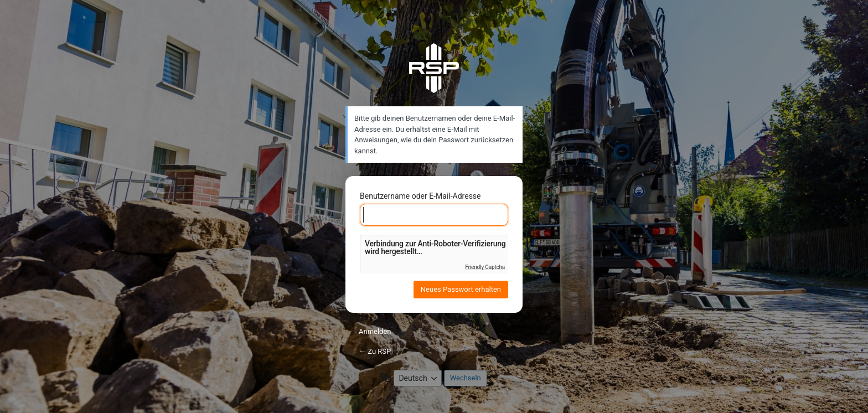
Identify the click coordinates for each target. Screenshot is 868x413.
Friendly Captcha (485, 267)
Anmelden (375, 331)
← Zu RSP (375, 351)
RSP (434, 68)
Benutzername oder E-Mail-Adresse (420, 196)
